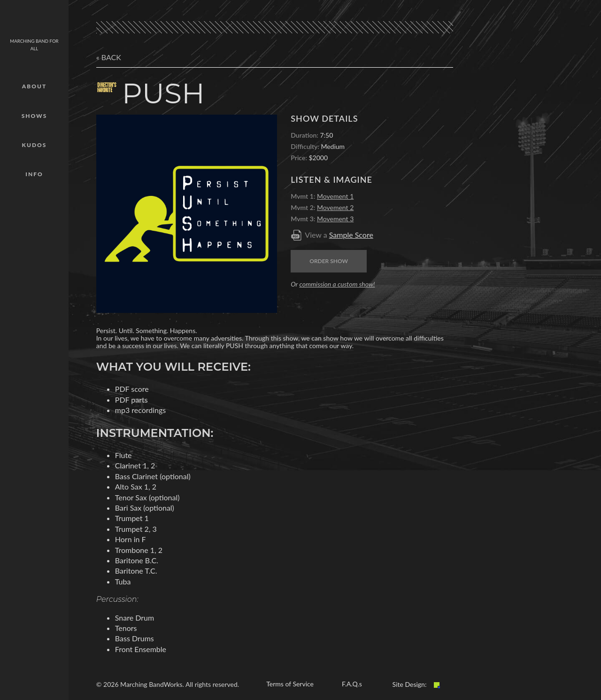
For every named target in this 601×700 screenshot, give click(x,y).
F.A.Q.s (352, 684)
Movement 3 (335, 219)
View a (339, 235)
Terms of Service (290, 684)
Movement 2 (335, 207)
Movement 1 (335, 196)
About (34, 86)
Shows (35, 116)
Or (333, 284)
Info (34, 174)
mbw (34, 21)
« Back (109, 57)
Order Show (329, 261)
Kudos (35, 145)
